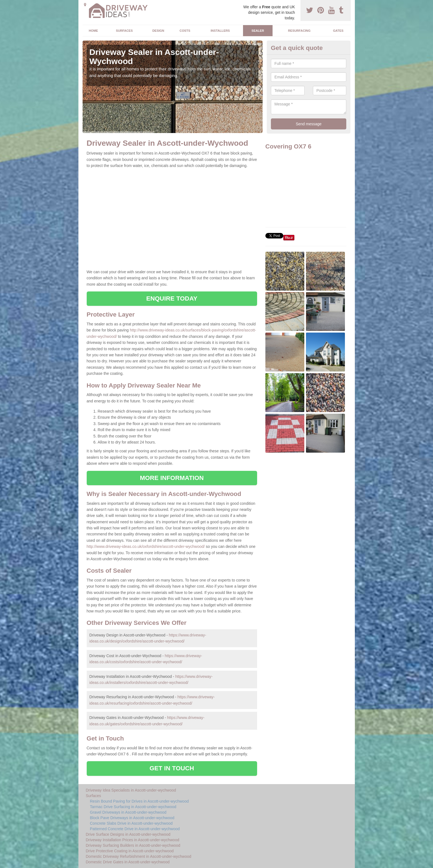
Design (158, 31)
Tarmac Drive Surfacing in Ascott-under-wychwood (133, 807)
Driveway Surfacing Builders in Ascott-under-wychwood (133, 845)
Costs (185, 31)
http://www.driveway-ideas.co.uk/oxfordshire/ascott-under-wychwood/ (146, 546)
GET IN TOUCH (172, 768)
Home (93, 31)
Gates (338, 31)
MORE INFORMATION (172, 478)
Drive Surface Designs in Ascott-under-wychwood (128, 834)
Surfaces (124, 31)
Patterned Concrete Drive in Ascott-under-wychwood (135, 829)
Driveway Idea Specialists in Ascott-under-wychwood (131, 790)
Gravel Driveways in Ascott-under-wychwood (128, 812)
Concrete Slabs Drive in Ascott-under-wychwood (131, 823)
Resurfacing (299, 31)
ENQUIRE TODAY (172, 298)
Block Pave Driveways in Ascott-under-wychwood (132, 818)
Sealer (258, 31)
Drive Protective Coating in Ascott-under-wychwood (130, 851)
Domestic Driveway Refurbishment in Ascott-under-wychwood (139, 856)
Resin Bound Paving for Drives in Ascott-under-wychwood (139, 801)
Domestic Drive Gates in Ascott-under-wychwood (128, 862)
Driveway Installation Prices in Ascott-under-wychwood (133, 840)
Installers (220, 31)
